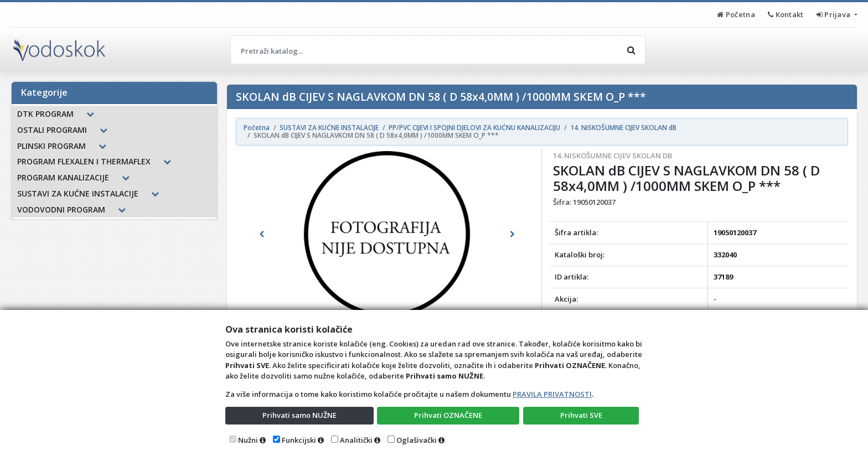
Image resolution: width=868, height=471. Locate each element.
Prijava (835, 14)
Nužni (248, 440)
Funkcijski (299, 440)
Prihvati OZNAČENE (448, 415)
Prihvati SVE (581, 415)
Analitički (356, 440)
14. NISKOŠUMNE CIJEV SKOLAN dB (613, 156)
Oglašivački (417, 440)
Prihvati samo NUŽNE (299, 415)
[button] (262, 234)
